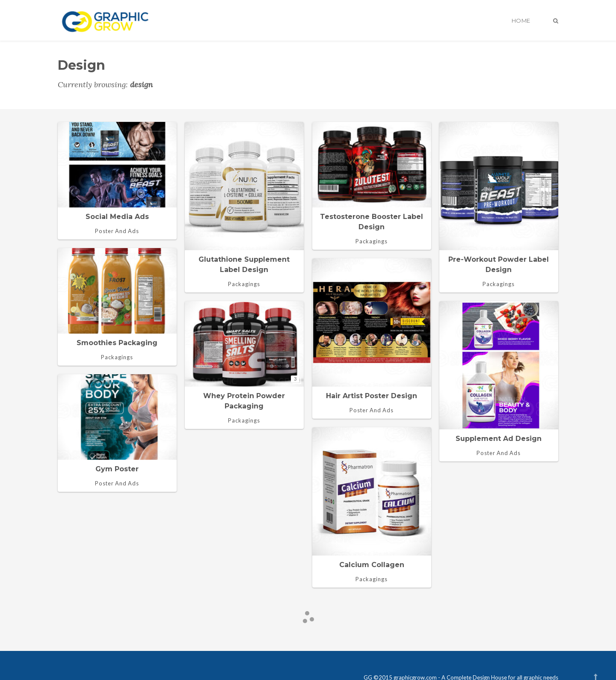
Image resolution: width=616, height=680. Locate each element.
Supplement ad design (499, 439)
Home (521, 21)
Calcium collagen (372, 565)
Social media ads (117, 217)
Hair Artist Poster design (372, 396)
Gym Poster (117, 469)
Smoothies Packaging (117, 343)
